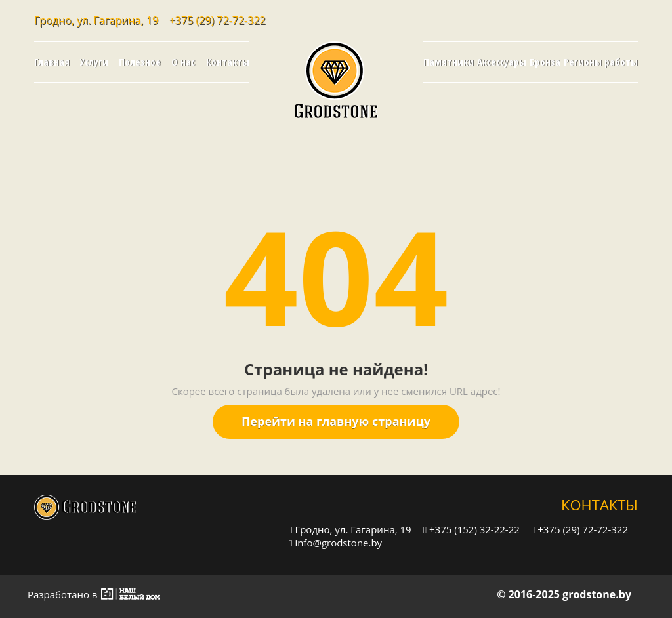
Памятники (449, 62)
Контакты (228, 62)
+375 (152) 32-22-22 (472, 529)
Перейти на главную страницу (336, 421)
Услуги (94, 62)
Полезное (140, 62)
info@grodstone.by (335, 542)
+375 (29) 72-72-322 (218, 20)
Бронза (545, 62)
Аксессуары (502, 62)
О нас (183, 62)
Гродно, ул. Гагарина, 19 (350, 529)
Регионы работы (601, 62)
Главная (52, 62)
